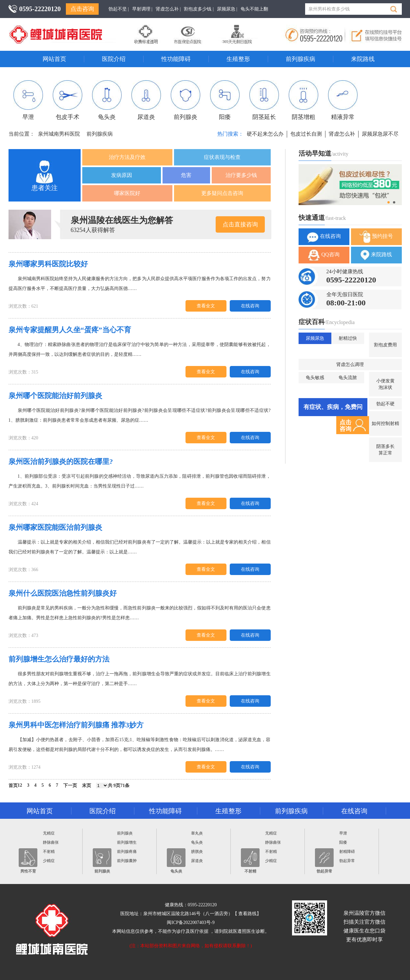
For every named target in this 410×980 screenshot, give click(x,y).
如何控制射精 (385, 423)
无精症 (49, 833)
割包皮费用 (385, 345)
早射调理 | (142, 9)
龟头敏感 (315, 378)
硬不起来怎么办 (265, 134)
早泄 (28, 100)
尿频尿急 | (227, 9)
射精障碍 (347, 852)
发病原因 (122, 175)
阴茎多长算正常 (385, 450)
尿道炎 (146, 100)
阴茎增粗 (303, 100)
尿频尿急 (315, 338)
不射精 (49, 852)
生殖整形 (238, 59)
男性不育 (28, 861)
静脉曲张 (51, 842)
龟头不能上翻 (254, 9)
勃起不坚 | (119, 9)
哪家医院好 (127, 193)
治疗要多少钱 (241, 175)
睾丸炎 (197, 833)
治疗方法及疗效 (127, 157)
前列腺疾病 (301, 59)
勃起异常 (324, 861)
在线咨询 (250, 306)
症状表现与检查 (222, 157)
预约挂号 (376, 237)
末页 (87, 786)
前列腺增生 (127, 842)
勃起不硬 (385, 404)
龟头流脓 (348, 378)
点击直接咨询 (240, 224)
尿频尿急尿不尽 (380, 134)
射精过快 (348, 338)
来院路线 (363, 59)
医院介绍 (114, 59)
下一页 (70, 786)
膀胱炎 (197, 852)
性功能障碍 (176, 59)
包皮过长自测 (306, 134)
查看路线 (247, 914)
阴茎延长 (264, 100)
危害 (186, 175)
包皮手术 (68, 100)
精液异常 (343, 100)
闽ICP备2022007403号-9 (191, 922)
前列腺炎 (185, 100)
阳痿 (225, 100)
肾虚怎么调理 (350, 365)
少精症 (49, 861)
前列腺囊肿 (127, 861)
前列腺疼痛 (127, 852)
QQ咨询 (324, 255)
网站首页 (54, 59)
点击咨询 (82, 9)
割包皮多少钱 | (199, 9)
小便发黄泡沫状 (385, 384)
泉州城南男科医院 (59, 134)
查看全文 (206, 306)
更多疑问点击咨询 (222, 193)
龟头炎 (107, 100)
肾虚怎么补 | (168, 9)
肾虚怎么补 (342, 134)
